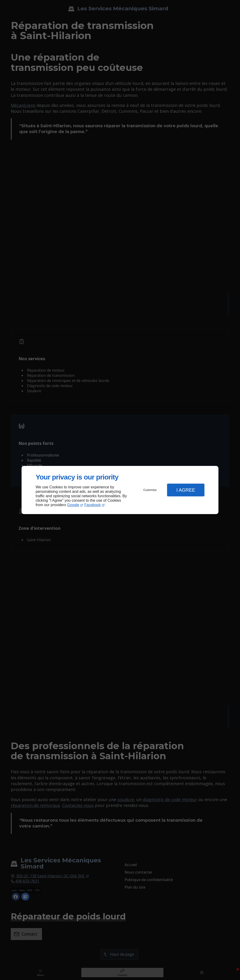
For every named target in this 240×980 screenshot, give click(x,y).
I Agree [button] (186, 490)
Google (73, 505)
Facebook (93, 505)
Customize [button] (150, 490)
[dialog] (120, 490)
